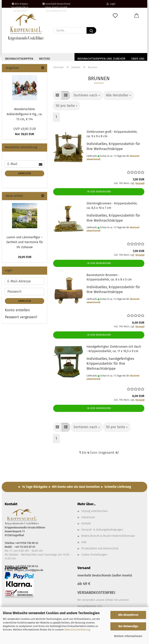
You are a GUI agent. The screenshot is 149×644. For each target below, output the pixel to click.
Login (111, 4)
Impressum (88, 518)
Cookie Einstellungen (94, 556)
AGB (84, 543)
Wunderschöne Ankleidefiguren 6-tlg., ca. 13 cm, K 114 (25, 115)
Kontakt (86, 525)
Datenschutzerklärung (77, 630)
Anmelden (25, 175)
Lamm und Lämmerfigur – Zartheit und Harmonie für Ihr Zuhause (25, 243)
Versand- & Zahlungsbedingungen (102, 531)
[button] (137, 16)
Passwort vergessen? (21, 318)
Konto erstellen (17, 311)
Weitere (45, 59)
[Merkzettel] (115, 16)
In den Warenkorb (99, 193)
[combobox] (87, 97)
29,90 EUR (25, 258)
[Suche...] (91, 30)
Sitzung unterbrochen (94, 512)
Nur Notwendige (128, 626)
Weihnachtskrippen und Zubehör (101, 59)
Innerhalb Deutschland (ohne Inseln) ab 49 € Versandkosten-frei (56, 5)
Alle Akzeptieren (128, 615)
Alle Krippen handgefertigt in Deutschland (20, 5)
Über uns (138, 59)
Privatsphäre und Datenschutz (100, 550)
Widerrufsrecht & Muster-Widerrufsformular (108, 537)
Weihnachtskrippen (19, 59)
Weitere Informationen (128, 636)
